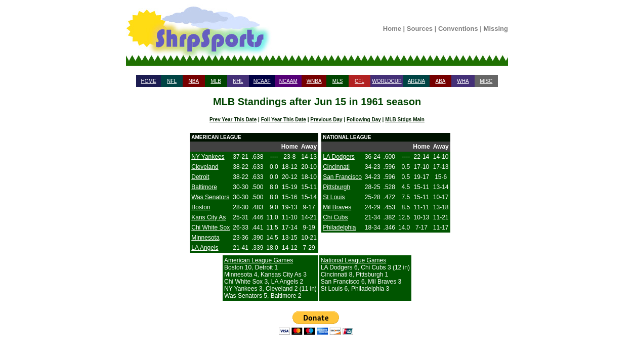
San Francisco (342, 177)
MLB (216, 81)
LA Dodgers (339, 157)
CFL (360, 81)
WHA (463, 81)
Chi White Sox (210, 227)
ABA (440, 81)
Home (392, 29)
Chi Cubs (335, 217)
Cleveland (205, 167)
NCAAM (288, 81)
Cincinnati (336, 167)
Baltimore (204, 187)
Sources (420, 29)
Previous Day (326, 120)
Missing (496, 29)
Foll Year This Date (284, 120)
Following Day (364, 120)
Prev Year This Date (233, 120)
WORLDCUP (387, 81)
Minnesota (205, 238)
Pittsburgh (336, 187)
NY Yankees (208, 157)
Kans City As (208, 217)
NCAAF (262, 81)
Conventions (458, 29)
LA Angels (205, 248)
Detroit (200, 177)
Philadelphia (339, 227)
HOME (149, 81)
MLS (338, 81)
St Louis (334, 197)
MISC (486, 81)
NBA (194, 81)
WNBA (314, 81)
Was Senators (210, 197)
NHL (238, 81)
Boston (201, 207)
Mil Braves (337, 207)
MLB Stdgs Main (405, 120)
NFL (172, 81)
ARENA (416, 81)
